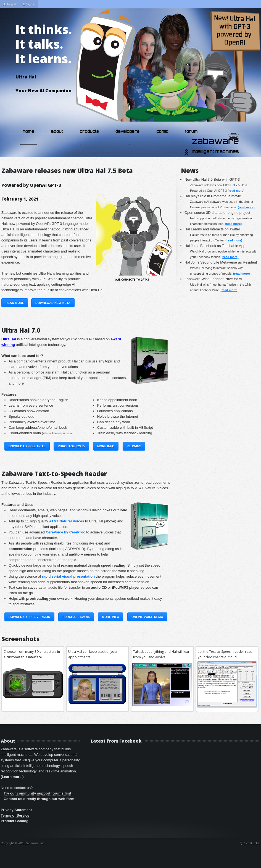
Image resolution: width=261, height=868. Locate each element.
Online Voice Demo (147, 617)
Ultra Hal (9, 339)
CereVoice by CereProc (66, 532)
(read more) (236, 191)
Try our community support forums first (37, 793)
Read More (15, 303)
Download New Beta (53, 303)
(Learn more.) (12, 777)
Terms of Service (15, 815)
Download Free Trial (27, 446)
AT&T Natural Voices (67, 521)
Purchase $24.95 (76, 617)
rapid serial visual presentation (68, 576)
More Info (106, 446)
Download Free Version (29, 617)
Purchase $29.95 (71, 446)
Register (13, 4)
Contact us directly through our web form (39, 799)
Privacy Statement (16, 810)
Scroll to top (252, 843)
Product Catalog (15, 821)
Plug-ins (134, 446)
